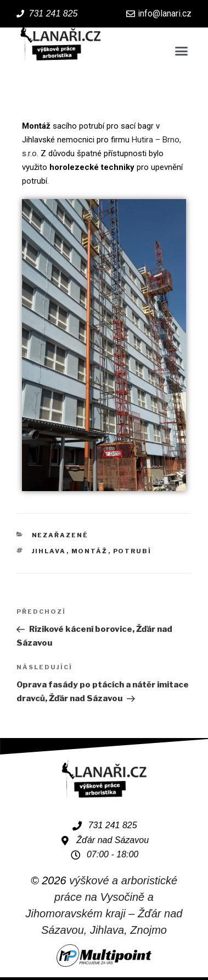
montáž (90, 551)
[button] (182, 51)
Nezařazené (60, 535)
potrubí (133, 551)
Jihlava (49, 551)
